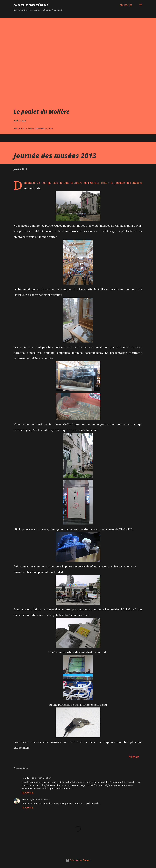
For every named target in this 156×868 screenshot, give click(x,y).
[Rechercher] (126, 5)
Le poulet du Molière (42, 111)
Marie (25, 799)
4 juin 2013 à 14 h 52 (40, 799)
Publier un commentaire (40, 128)
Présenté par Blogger (78, 860)
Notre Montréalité (31, 5)
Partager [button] (19, 128)
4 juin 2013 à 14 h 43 (41, 778)
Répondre (28, 793)
